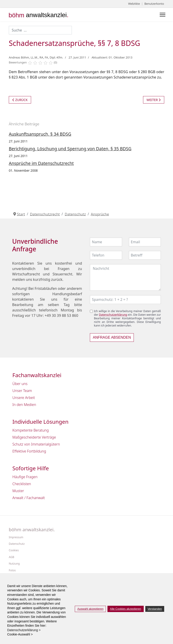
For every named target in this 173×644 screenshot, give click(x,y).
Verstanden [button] (155, 609)
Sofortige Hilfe (31, 468)
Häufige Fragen (25, 477)
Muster (18, 491)
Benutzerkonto (154, 4)
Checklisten (22, 484)
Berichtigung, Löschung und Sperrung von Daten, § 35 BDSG (70, 149)
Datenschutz (17, 544)
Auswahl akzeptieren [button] (90, 609)
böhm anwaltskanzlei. (32, 530)
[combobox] (40, 30)
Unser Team (22, 391)
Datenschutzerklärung (113, 315)
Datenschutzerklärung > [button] (25, 630)
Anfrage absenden (112, 337)
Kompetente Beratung (31, 430)
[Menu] (163, 15)
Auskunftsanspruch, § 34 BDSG (40, 134)
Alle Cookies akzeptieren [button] (126, 609)
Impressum (16, 537)
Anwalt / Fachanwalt (29, 498)
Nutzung (14, 564)
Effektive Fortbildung (29, 451)
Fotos (12, 570)
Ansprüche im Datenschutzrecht (41, 163)
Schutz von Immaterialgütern (36, 444)
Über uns (20, 384)
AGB (11, 557)
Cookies (14, 550)
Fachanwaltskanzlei (37, 375)
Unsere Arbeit (24, 398)
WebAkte (134, 4)
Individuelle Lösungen (40, 422)
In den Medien (24, 405)
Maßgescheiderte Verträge (34, 437)
